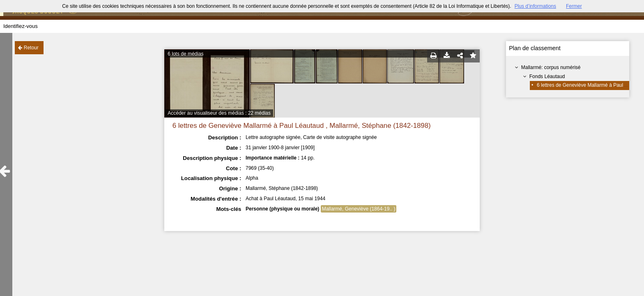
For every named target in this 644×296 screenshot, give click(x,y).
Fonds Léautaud (547, 76)
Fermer (574, 6)
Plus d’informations (535, 6)
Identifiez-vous (21, 26)
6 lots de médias (185, 54)
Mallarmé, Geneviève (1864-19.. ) (359, 209)
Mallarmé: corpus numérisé (551, 67)
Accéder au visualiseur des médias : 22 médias (219, 113)
